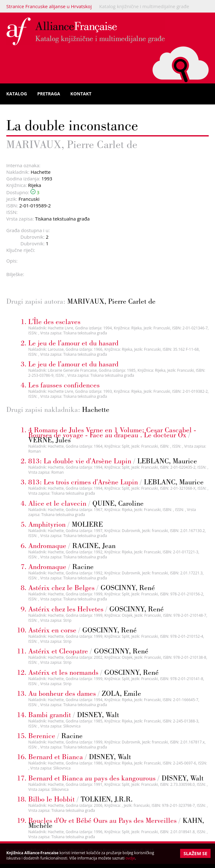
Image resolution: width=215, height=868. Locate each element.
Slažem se (196, 853)
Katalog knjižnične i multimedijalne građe (144, 6)
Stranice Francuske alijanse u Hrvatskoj (49, 6)
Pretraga (49, 94)
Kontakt (81, 94)
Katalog (17, 94)
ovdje (130, 858)
